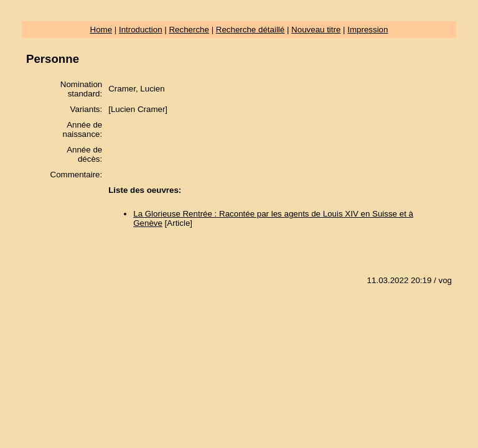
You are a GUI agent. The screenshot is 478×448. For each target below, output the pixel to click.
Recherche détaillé (250, 30)
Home (101, 30)
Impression (368, 30)
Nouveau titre (316, 30)
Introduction (141, 30)
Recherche (189, 30)
